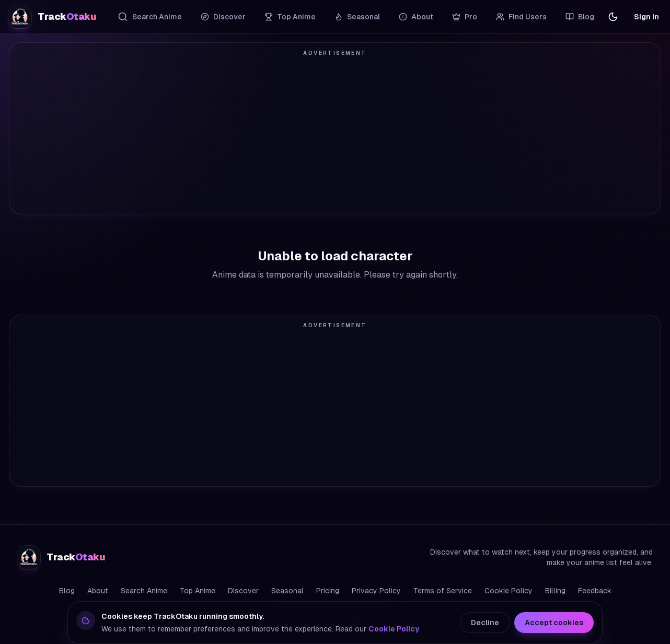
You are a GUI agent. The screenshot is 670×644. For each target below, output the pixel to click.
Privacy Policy (376, 591)
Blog (580, 17)
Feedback (595, 591)
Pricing (328, 591)
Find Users (521, 17)
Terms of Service (443, 591)
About (416, 17)
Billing (555, 591)
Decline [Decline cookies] (485, 623)
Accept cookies (554, 623)
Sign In (646, 17)
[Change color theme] (613, 17)
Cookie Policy (509, 591)
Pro (465, 17)
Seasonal (357, 17)
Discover (223, 17)
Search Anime (150, 17)
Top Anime (290, 17)
